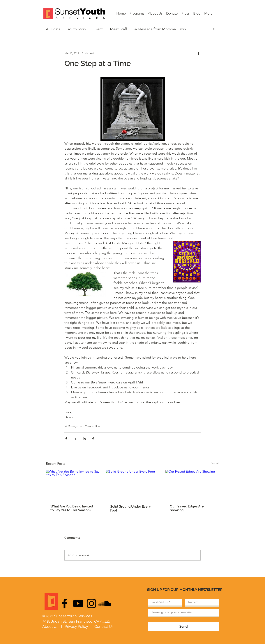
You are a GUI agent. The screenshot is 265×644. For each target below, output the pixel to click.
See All (215, 463)
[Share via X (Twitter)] (75, 439)
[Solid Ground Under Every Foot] (133, 485)
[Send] (183, 626)
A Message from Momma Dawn (160, 29)
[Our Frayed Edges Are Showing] (192, 485)
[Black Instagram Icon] (91, 603)
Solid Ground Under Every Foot (130, 508)
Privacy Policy (76, 626)
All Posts (53, 29)
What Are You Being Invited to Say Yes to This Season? (72, 508)
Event (98, 29)
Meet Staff (119, 29)
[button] (214, 29)
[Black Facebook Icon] (65, 603)
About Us (50, 626)
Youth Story (77, 29)
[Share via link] (93, 439)
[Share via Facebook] (66, 439)
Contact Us (104, 626)
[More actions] (198, 53)
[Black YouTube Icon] (78, 603)
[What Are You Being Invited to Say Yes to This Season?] (73, 485)
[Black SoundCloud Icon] (105, 603)
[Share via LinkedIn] (84, 439)
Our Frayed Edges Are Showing (187, 508)
